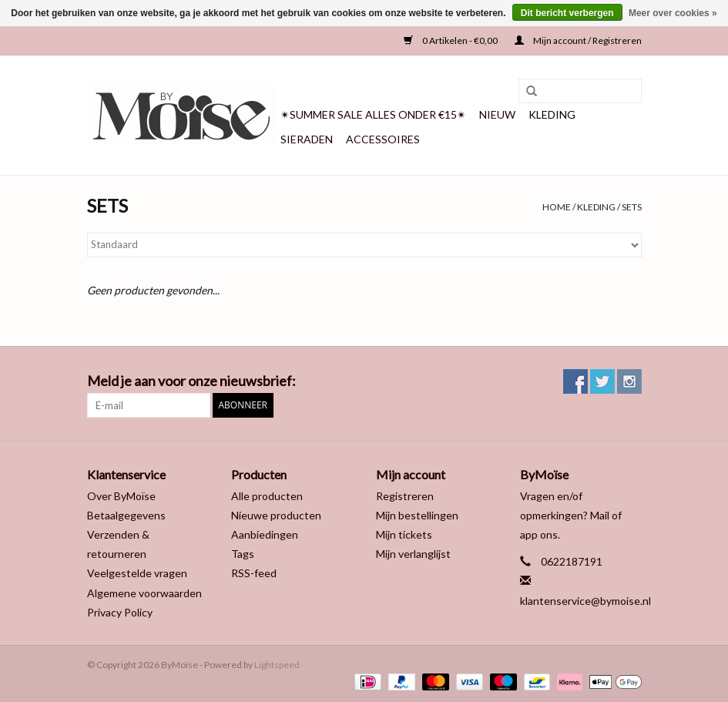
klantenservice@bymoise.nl (585, 601)
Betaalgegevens (126, 515)
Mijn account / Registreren (578, 40)
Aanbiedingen (265, 534)
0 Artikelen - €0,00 (451, 40)
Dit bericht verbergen (567, 13)
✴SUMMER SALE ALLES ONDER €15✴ (373, 114)
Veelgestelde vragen (137, 573)
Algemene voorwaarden (144, 593)
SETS (632, 207)
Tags (243, 554)
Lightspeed (277, 665)
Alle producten (267, 496)
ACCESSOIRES (383, 139)
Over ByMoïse (121, 496)
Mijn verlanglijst (413, 554)
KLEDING (552, 114)
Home (557, 207)
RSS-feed (254, 573)
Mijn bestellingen (417, 515)
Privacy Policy (120, 612)
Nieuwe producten (276, 515)
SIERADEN (307, 139)
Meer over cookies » (673, 13)
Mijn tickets (404, 534)
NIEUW (497, 114)
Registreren (405, 496)
